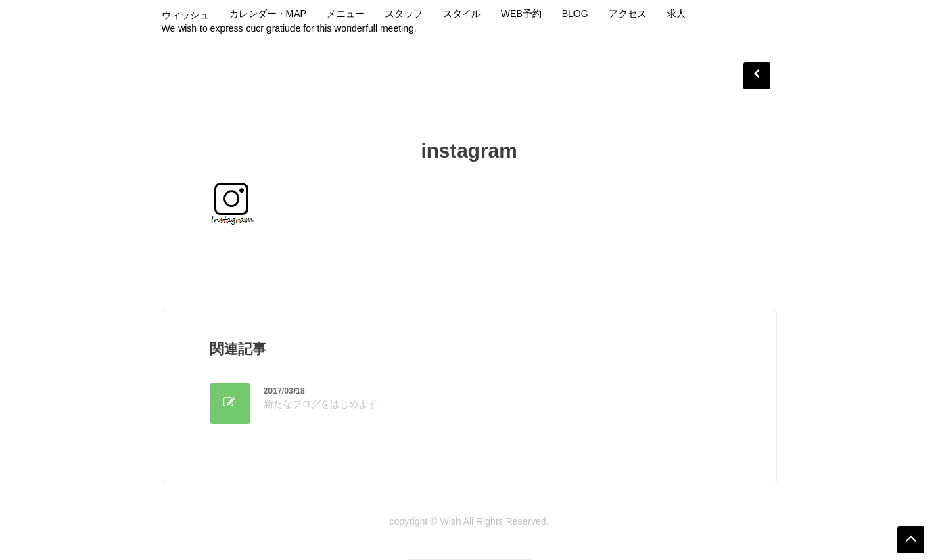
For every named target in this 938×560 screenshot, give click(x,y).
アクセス (628, 14)
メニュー (346, 14)
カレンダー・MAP (268, 14)
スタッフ (404, 14)
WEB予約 (521, 14)
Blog (575, 14)
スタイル (462, 14)
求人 (676, 14)
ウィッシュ (185, 15)
